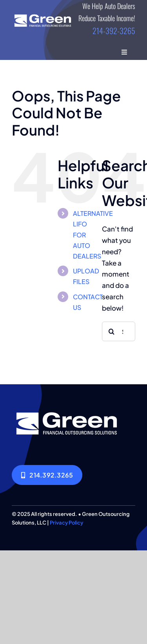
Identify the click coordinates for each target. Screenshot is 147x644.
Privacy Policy (66, 523)
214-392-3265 (114, 31)
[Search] (112, 331)
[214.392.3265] (47, 475)
